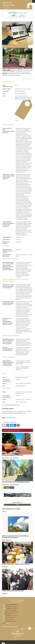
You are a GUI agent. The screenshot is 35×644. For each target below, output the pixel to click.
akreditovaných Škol (9, 612)
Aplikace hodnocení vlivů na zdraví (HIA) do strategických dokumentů (15, 537)
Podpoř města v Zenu (17, 13)
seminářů (13, 614)
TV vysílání (8, 610)
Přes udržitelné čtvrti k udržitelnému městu (16, 482)
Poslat (4, 425)
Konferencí (13, 621)
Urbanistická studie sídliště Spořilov (13, 591)
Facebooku (16, 608)
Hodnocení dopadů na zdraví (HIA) (13, 455)
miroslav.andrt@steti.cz (21, 94)
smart (16, 121)
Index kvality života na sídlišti (11, 509)
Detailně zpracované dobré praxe (12, 405)
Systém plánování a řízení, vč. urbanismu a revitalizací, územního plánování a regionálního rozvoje (23, 97)
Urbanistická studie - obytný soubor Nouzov (16, 564)
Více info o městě (26, 79)
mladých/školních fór (10, 617)
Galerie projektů (20, 362)
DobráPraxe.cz (15, 606)
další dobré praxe (11, 418)
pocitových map (9, 619)
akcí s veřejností (14, 616)
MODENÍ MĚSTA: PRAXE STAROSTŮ (22, 367)
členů (6, 604)
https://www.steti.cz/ (21, 386)
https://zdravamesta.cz (21, 402)
